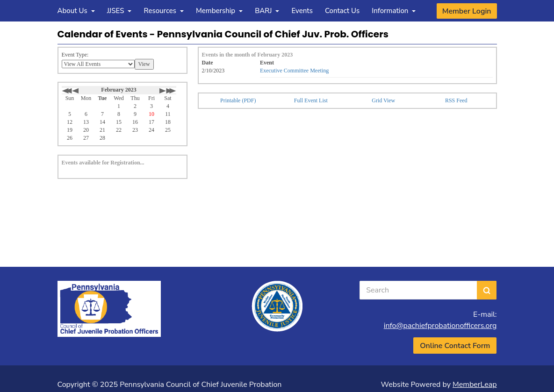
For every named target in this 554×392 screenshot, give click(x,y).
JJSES (119, 11)
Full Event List (311, 100)
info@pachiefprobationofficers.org (440, 326)
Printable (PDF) (238, 100)
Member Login (467, 11)
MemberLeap (475, 385)
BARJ (267, 11)
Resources (164, 11)
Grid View (383, 100)
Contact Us (342, 11)
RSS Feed (456, 100)
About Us (76, 11)
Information (394, 11)
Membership (219, 11)
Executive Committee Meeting (294, 71)
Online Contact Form (455, 346)
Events (302, 11)
